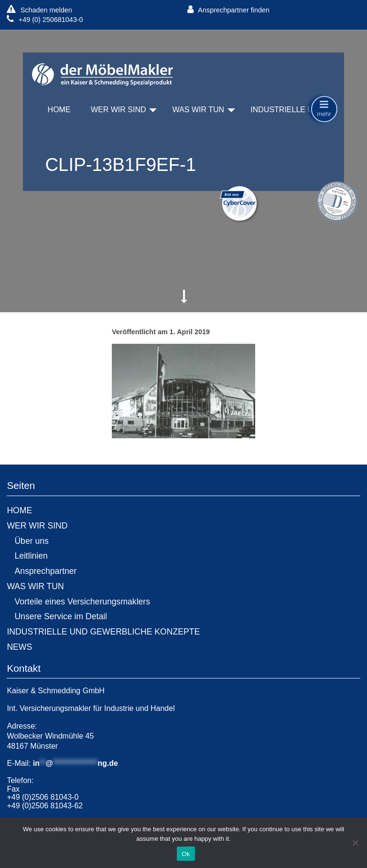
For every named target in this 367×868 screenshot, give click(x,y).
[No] (355, 843)
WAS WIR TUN (198, 110)
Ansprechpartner (45, 571)
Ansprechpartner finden (228, 10)
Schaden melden (39, 10)
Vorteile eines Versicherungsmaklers (82, 602)
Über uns (31, 541)
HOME (59, 110)
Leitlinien (31, 556)
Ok (186, 854)
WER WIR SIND (119, 110)
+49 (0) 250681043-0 (45, 19)
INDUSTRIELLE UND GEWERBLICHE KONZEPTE (103, 632)
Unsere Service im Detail (61, 616)
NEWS (19, 647)
